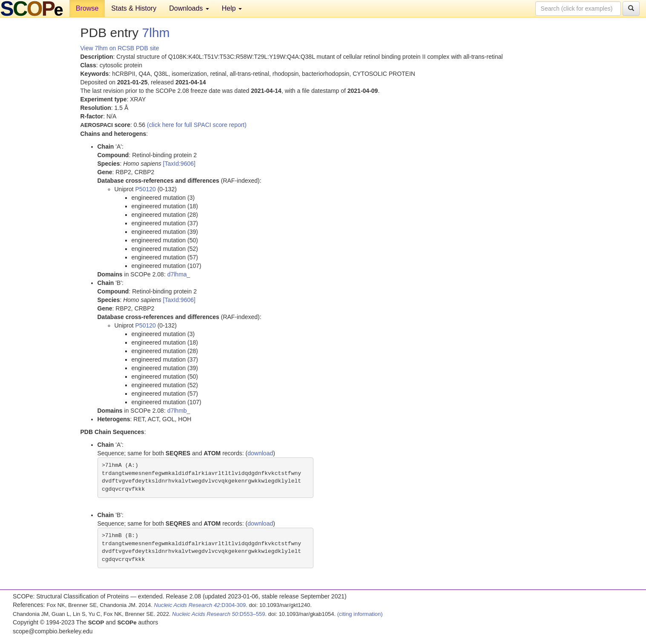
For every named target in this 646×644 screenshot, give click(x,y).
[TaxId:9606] (179, 164)
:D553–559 (219, 614)
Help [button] (232, 8)
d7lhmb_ (179, 411)
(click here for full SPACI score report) (197, 125)
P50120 (146, 189)
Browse (87, 8)
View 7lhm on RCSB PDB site (120, 48)
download (260, 453)
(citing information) (360, 614)
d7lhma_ (179, 274)
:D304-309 (200, 605)
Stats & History (134, 8)
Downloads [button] (189, 8)
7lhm (156, 33)
